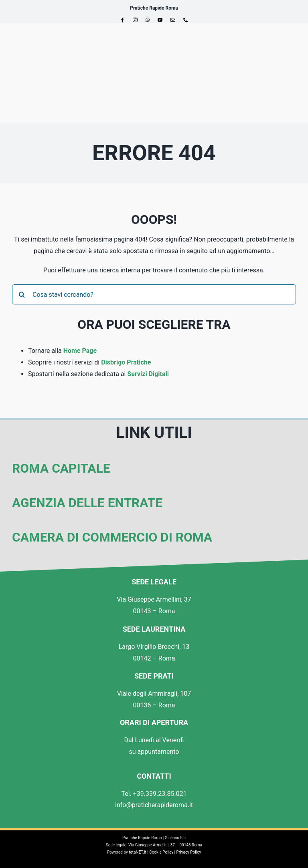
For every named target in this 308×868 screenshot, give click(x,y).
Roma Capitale (61, 468)
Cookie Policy (161, 852)
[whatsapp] (148, 20)
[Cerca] (22, 294)
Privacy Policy (189, 852)
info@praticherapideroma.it (154, 805)
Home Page (80, 351)
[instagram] (135, 20)
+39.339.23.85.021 (160, 794)
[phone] (186, 20)
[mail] (173, 20)
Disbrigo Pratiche (126, 362)
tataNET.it (138, 852)
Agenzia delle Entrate (87, 503)
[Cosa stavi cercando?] (154, 294)
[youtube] (160, 20)
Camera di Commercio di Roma (112, 537)
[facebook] (122, 20)
